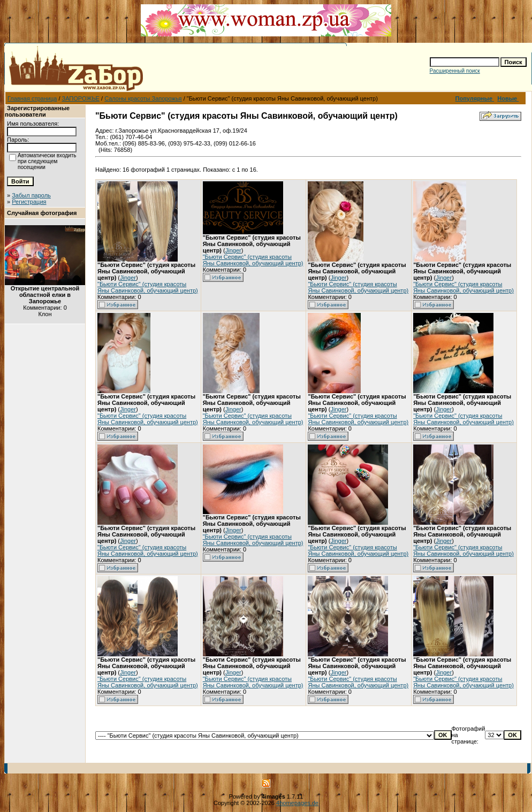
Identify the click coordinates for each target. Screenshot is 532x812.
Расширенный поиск (455, 71)
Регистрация (29, 202)
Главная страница (32, 98)
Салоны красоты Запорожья (143, 98)
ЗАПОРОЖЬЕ (81, 98)
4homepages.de (297, 803)
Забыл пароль (31, 195)
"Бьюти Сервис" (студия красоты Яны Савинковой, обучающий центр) (148, 287)
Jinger (128, 278)
